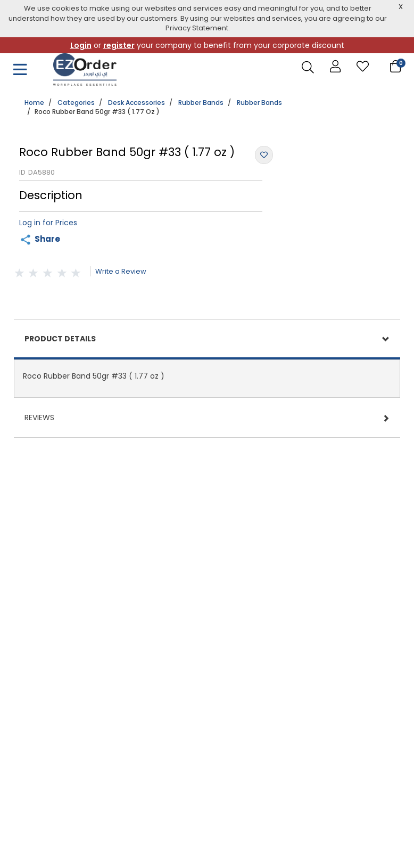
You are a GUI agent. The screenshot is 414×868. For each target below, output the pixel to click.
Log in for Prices (48, 223)
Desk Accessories (136, 103)
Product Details (60, 339)
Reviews (39, 417)
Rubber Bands (201, 103)
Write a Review (121, 271)
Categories (76, 103)
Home (34, 103)
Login (81, 45)
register (119, 45)
